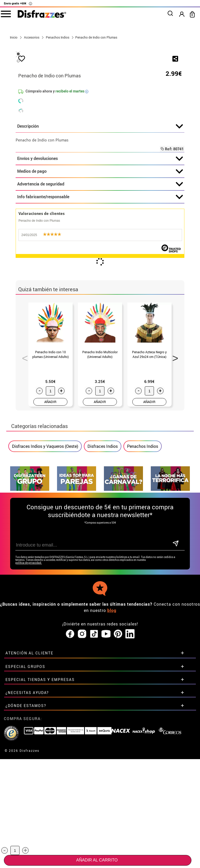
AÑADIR (50, 524)
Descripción (100, 249)
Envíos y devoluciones (100, 281)
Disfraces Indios (103, 569)
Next (173, 479)
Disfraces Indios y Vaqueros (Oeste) (45, 569)
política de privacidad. (29, 686)
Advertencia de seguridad (100, 307)
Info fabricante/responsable (100, 320)
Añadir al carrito (97, 860)
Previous (23, 479)
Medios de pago (100, 294)
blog (112, 733)
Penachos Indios (143, 569)
